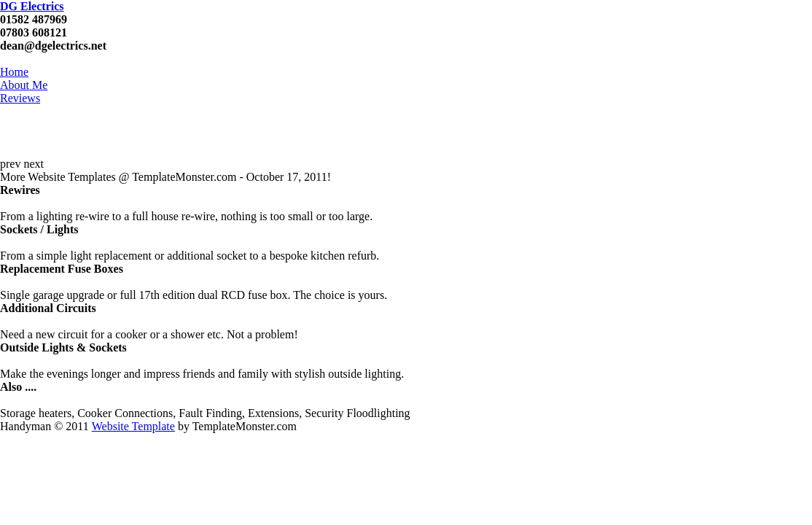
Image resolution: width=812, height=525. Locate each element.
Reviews (20, 98)
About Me (24, 85)
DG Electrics (32, 6)
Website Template (133, 426)
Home (14, 72)
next (34, 164)
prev (10, 164)
